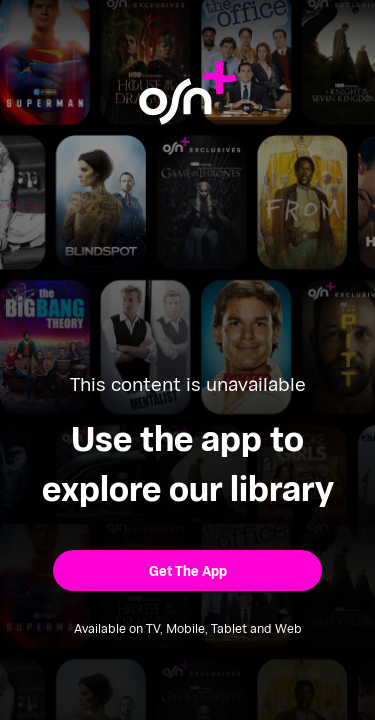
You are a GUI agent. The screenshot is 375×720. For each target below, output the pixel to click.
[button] (187, 570)
